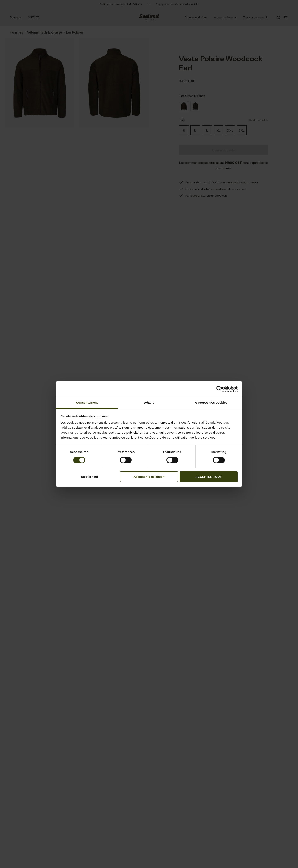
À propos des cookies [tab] (211, 402)
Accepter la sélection (149, 477)
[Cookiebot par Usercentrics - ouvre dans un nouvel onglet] (219, 389)
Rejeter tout (90, 477)
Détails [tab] (149, 402)
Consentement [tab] (87, 402)
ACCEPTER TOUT (208, 477)
